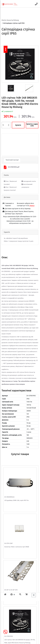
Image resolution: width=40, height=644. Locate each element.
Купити (18, 125)
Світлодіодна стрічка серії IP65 (14, 23)
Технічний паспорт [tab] (12, 160)
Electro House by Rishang (10, 20)
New (6, 49)
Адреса (32, 206)
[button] (4, 145)
